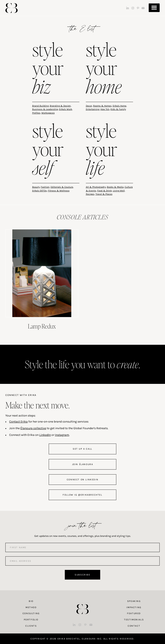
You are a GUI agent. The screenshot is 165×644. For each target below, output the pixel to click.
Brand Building (40, 106)
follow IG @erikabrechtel (82, 495)
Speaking (134, 601)
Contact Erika (18, 422)
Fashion (45, 187)
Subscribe (82, 575)
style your (48, 69)
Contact (134, 626)
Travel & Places (104, 194)
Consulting (31, 613)
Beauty (36, 187)
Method (31, 607)
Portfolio (31, 620)
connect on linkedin (82, 480)
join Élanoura (83, 464)
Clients (31, 626)
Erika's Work (66, 109)
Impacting (134, 607)
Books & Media (115, 187)
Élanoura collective (33, 428)
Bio (31, 601)
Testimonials (134, 620)
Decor (89, 106)
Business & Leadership (45, 109)
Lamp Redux (42, 326)
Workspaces (48, 113)
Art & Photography (96, 187)
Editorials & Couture (62, 187)
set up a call (82, 449)
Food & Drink (104, 191)
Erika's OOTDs (39, 191)
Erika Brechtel (11, 8)
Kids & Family (118, 109)
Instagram (62, 435)
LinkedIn (45, 435)
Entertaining (93, 109)
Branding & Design (60, 106)
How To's (105, 109)
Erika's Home (120, 106)
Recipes (90, 194)
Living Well (119, 191)
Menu (154, 8)
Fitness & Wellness (59, 191)
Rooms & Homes (102, 106)
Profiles (36, 113)
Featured (134, 613)
